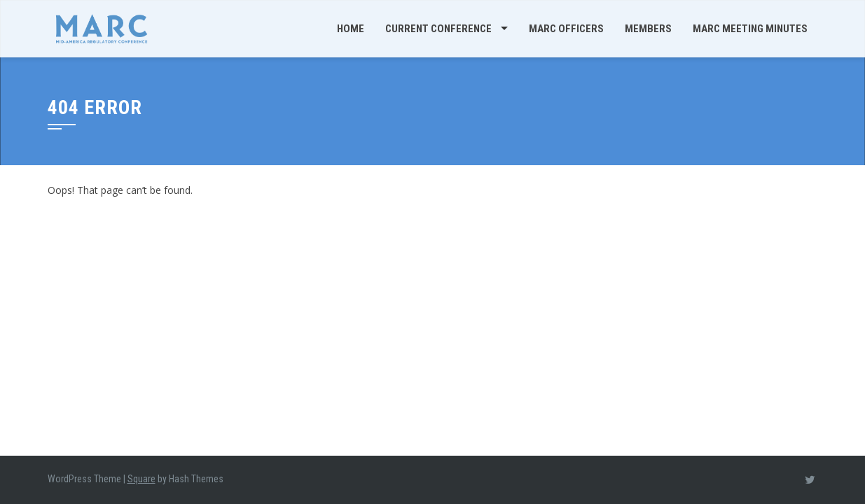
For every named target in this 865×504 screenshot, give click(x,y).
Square (141, 479)
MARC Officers (566, 29)
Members (648, 29)
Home (351, 29)
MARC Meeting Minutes (750, 29)
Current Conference (438, 29)
